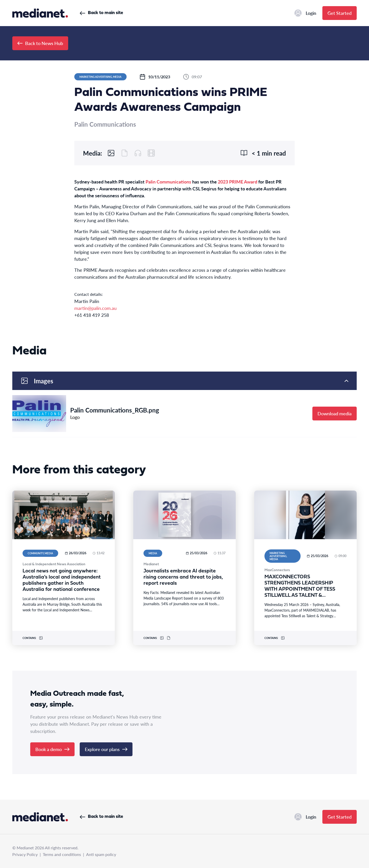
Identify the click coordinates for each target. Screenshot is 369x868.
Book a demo (52, 749)
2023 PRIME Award (238, 182)
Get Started (340, 13)
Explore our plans (106, 749)
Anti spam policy (101, 854)
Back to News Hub (40, 43)
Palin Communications (168, 182)
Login (305, 13)
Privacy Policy (25, 854)
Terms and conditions (62, 854)
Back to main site (101, 13)
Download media (335, 413)
